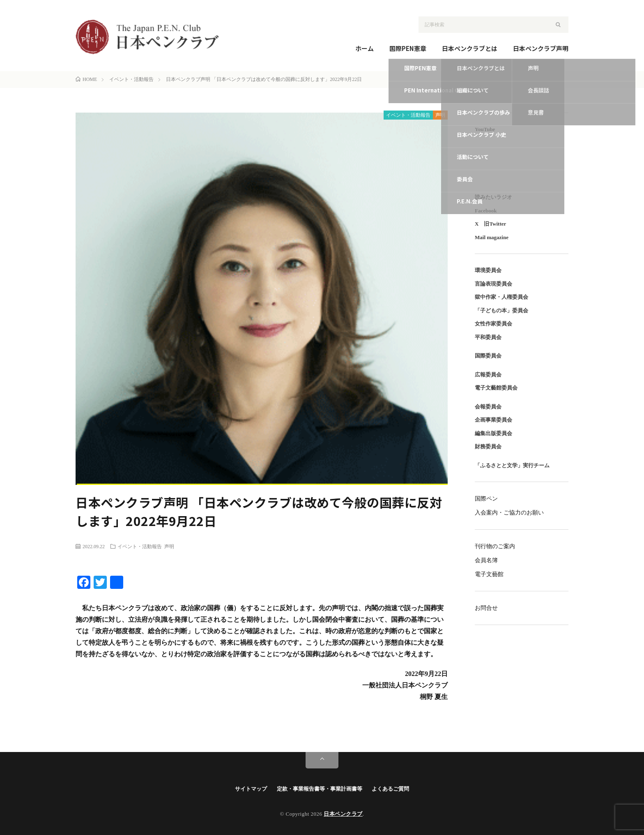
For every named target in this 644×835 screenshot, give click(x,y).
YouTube (485, 129)
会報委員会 (488, 407)
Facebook (486, 211)
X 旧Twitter (490, 224)
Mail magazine (492, 237)
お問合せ (486, 608)
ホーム (365, 48)
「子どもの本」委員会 (501, 310)
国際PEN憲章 (408, 48)
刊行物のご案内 (495, 546)
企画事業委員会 (493, 420)
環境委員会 (488, 270)
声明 (440, 115)
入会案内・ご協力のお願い (509, 513)
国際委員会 (488, 356)
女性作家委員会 (493, 324)
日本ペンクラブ (343, 814)
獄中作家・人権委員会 (501, 297)
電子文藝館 (489, 574)
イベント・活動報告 (408, 115)
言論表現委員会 (493, 284)
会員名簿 (486, 560)
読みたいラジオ (493, 197)
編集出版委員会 (493, 433)
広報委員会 (488, 375)
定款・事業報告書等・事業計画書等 (320, 789)
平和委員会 (488, 337)
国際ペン (486, 499)
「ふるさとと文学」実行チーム (512, 465)
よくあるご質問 (390, 789)
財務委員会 (488, 446)
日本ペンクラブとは (470, 48)
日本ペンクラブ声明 (541, 48)
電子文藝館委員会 (496, 388)
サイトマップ (251, 789)
